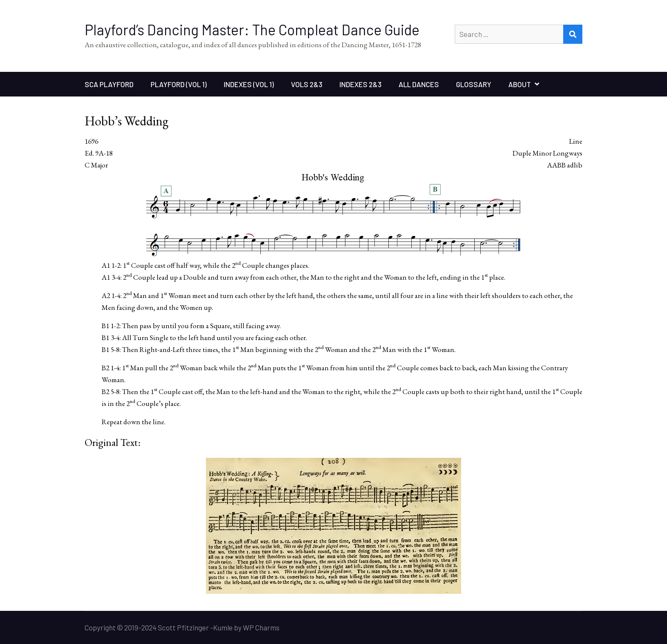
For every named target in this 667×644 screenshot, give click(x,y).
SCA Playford (109, 84)
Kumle (223, 627)
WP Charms (261, 627)
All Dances (419, 84)
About (520, 84)
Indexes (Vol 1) (249, 84)
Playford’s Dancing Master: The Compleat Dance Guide (252, 30)
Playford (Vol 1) (179, 84)
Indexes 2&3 (361, 84)
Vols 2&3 (307, 84)
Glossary (474, 84)
